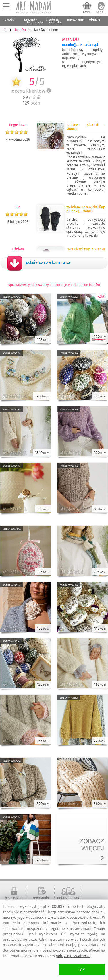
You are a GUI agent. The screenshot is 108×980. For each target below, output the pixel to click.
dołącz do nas (68, 898)
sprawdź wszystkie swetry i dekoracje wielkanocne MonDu (54, 285)
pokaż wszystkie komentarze (48, 262)
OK (82, 970)
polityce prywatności (73, 956)
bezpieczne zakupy (14, 900)
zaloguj (101, 12)
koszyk (87, 12)
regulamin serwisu (41, 900)
